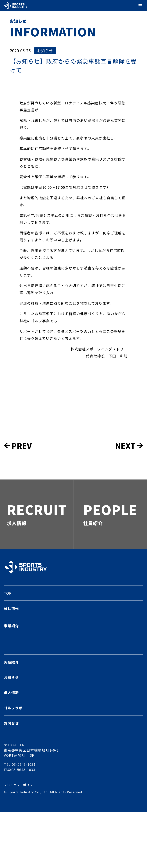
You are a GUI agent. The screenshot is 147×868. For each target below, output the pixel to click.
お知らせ (46, 51)
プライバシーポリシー (21, 841)
